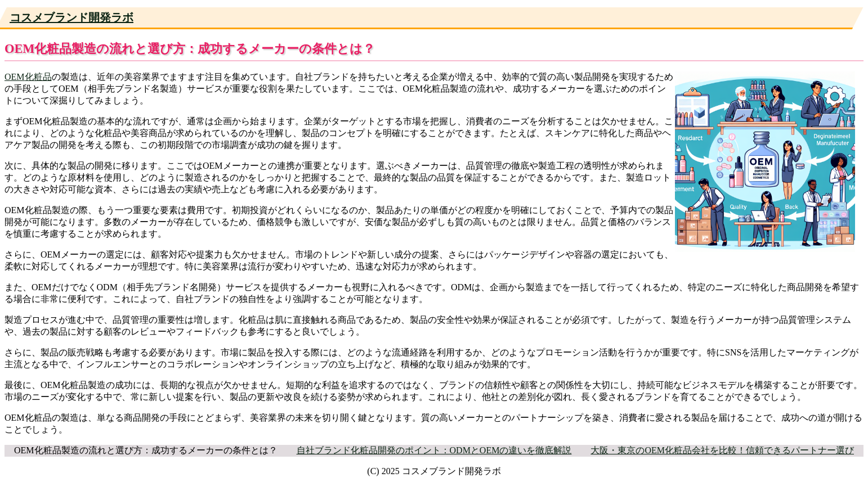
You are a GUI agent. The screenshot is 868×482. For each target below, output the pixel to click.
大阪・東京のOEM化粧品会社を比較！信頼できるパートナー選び (722, 450)
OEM (15, 77)
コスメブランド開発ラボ (71, 17)
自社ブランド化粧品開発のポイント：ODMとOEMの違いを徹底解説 (434, 450)
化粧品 (38, 77)
